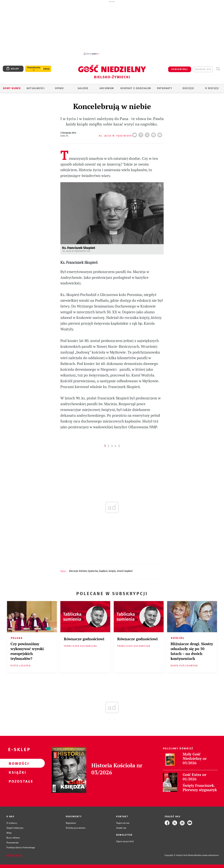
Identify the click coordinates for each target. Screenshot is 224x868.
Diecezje (188, 88)
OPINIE (59, 88)
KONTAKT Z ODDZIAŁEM (136, 88)
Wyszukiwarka (218, 69)
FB (142, 134)
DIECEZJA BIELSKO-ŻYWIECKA (83, 571)
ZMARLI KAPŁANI (125, 571)
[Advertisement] (112, 28)
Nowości (17, 763)
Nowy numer (12, 88)
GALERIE (83, 88)
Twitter (148, 134)
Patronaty (164, 88)
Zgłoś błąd (15, 855)
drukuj (154, 134)
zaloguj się (203, 69)
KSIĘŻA (112, 571)
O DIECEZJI (212, 88)
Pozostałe (17, 781)
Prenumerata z (34, 69)
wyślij (160, 134)
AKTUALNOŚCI (36, 88)
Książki (17, 772)
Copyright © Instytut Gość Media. (179, 855)
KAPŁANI (103, 571)
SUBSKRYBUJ (180, 69)
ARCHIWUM (107, 88)
